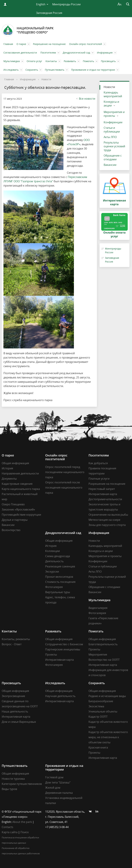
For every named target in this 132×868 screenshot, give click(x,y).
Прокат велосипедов (59, 577)
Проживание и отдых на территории (93, 70)
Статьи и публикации (112, 130)
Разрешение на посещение (49, 44)
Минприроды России (66, 4)
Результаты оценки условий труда (114, 146)
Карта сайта (10, 832)
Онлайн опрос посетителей (86, 44)
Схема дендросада (58, 556)
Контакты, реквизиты (16, 639)
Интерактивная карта (103, 494)
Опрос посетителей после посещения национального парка (64, 487)
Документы (9, 479)
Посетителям (48, 53)
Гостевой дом (54, 777)
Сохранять (32, 70)
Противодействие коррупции (21, 515)
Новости (46, 79)
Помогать (88, 61)
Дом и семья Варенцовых (19, 722)
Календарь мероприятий (113, 94)
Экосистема (96, 706)
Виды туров (9, 789)
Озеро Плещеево (13, 504)
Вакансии (110, 165)
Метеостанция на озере (104, 520)
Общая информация (15, 463)
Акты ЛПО (110, 137)
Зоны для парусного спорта (107, 525)
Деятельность (54, 561)
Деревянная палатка (59, 793)
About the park (22, 822)
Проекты (51, 655)
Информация (105, 53)
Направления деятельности (20, 473)
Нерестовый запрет (102, 489)
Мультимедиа (12, 61)
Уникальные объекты (103, 711)
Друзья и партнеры (15, 520)
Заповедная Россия (49, 13)
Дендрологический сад (76, 53)
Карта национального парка (21, 489)
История (7, 468)
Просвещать (108, 61)
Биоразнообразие (101, 701)
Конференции (113, 122)
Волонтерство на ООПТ (104, 660)
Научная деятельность (60, 696)
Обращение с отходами (113, 157)
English (41, 4)
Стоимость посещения (60, 582)
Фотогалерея (54, 587)
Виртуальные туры (58, 592)
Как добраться (98, 463)
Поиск (25, 832)
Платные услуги (99, 479)
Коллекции (53, 551)
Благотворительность (103, 644)
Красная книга (98, 747)
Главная (8, 44)
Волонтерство (11, 530)
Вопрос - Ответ (12, 644)
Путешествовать (55, 70)
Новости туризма (13, 779)
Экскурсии (52, 572)
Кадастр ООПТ (98, 717)
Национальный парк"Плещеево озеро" (28, 30)
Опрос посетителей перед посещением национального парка (65, 472)
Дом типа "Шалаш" (58, 782)
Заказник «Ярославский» (18, 509)
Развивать (70, 61)
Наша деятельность (15, 711)
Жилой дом (53, 788)
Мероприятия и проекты (114, 114)
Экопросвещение (13, 696)
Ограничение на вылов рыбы (108, 515)
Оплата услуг (34, 61)
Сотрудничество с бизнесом (64, 644)
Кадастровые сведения (17, 484)
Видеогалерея (98, 608)
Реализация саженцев (60, 566)
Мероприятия (98, 655)
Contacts (7, 827)
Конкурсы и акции (111, 104)
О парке (21, 44)
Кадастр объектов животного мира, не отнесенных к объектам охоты (108, 737)
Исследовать (11, 70)
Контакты (51, 61)
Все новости (85, 99)
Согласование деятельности (20, 53)
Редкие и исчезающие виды (107, 696)
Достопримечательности (105, 499)
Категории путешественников (22, 784)
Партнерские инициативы (63, 649)
